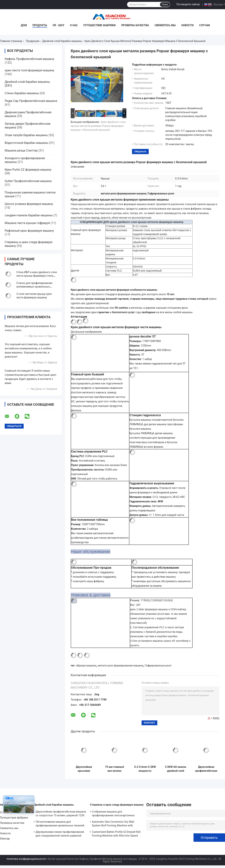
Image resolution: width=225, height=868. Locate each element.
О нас (74, 25)
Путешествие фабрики (100, 25)
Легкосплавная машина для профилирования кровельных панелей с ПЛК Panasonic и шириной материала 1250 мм (60, 824)
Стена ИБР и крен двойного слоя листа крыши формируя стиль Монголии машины (37, 276)
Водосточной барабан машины (27, 143)
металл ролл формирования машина (120, 666)
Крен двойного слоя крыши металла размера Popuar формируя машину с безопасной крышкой (98, 126)
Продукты (40, 25)
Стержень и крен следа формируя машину (117, 805)
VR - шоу (59, 25)
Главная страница (11, 41)
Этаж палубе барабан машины (26, 135)
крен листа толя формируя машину (29, 70)
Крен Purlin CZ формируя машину (28, 170)
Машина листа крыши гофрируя (27, 223)
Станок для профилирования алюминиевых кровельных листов (34, 287)
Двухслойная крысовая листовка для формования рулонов (84, 769)
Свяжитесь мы (165, 25)
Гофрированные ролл (158, 666)
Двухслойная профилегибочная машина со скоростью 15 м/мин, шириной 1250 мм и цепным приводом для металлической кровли (206, 769)
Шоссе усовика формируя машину (29, 204)
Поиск (165, 4)
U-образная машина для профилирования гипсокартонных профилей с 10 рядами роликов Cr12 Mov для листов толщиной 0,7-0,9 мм (115, 814)
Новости (187, 25)
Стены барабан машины (22, 93)
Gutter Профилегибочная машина (28, 181)
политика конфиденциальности (26, 859)
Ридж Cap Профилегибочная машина (31, 101)
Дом (24, 25)
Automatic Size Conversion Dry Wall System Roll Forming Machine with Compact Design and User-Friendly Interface (113, 824)
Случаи (204, 25)
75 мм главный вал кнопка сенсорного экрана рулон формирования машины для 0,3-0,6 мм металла (115, 769)
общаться (140, 151)
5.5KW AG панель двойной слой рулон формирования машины (176, 769)
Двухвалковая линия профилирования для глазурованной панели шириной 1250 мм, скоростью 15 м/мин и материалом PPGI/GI (60, 834)
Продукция (33, 41)
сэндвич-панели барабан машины (29, 215)
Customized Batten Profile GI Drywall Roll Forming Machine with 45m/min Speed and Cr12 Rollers (116, 834)
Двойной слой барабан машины (62, 41)
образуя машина (86, 666)
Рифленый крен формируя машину (29, 231)
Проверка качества (135, 25)
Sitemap (5, 839)
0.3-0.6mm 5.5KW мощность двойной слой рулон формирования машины (145, 769)
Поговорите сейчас (188, 4)
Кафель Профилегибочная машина (29, 59)
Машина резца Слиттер (21, 151)
